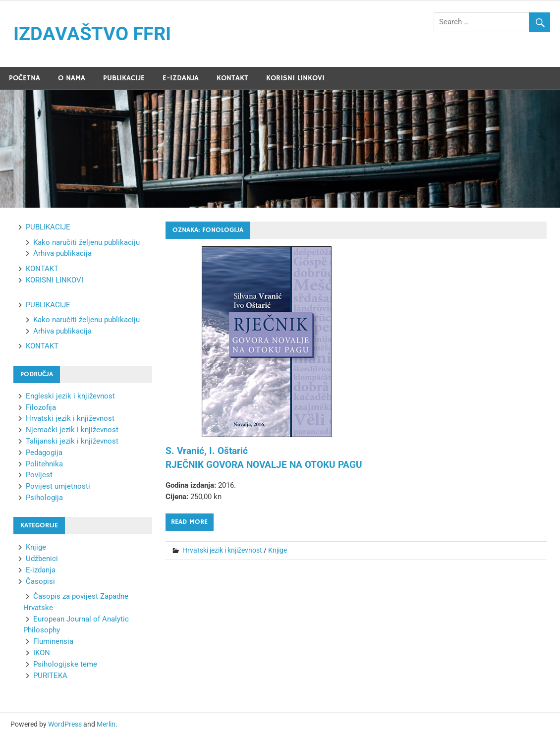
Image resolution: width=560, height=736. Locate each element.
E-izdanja (41, 570)
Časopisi (40, 581)
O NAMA (72, 78)
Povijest (39, 475)
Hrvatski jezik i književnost (222, 550)
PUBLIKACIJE (124, 78)
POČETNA (25, 78)
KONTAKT (232, 78)
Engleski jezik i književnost (70, 396)
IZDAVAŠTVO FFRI (92, 34)
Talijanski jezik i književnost (72, 441)
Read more (189, 522)
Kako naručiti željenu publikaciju (86, 242)
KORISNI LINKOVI (295, 78)
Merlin (106, 724)
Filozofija (41, 407)
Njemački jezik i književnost (72, 430)
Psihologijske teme (65, 664)
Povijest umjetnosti (58, 486)
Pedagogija (44, 453)
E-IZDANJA (181, 78)
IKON (42, 653)
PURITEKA (50, 676)
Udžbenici (42, 559)
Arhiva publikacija (62, 253)
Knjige (278, 550)
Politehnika (44, 464)
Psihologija (44, 498)
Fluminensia (53, 641)
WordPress (65, 724)
